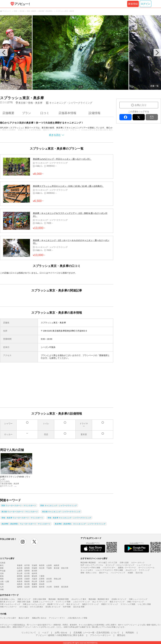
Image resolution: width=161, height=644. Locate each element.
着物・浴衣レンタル (89, 573)
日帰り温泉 (124, 563)
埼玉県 (42, 568)
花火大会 (139, 573)
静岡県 (20, 576)
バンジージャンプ (118, 573)
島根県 (27, 581)
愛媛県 (34, 584)
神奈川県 (65, 568)
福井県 (34, 573)
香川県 (27, 584)
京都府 (27, 579)
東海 (2, 576)
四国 (2, 584)
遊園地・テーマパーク (127, 568)
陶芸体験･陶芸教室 (88, 563)
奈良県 (49, 579)
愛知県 (34, 576)
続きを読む (55, 135)
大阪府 (34, 579)
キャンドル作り (87, 570)
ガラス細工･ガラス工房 (108, 563)
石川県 (27, 573)
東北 (2, 565)
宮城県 (34, 565)
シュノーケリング (144, 565)
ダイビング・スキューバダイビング (120, 565)
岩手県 (27, 565)
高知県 (42, 584)
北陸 (2, 573)
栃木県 (20, 568)
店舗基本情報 (67, 113)
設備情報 (95, 113)
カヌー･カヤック (138, 563)
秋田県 (42, 565)
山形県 (49, 565)
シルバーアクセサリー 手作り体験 (109, 570)
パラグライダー (109, 568)
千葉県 (49, 568)
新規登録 (133, 4)
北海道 (3, 563)
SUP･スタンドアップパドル (92, 565)
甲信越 (3, 571)
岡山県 (34, 581)
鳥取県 (20, 581)
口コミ (45, 113)
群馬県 (27, 568)
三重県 (42, 576)
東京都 (56, 568)
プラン (27, 113)
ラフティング (144, 570)
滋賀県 (20, 579)
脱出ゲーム (104, 573)
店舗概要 (8, 113)
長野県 (27, 571)
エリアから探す (7, 558)
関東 (2, 568)
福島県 (56, 565)
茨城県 (34, 568)
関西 (2, 579)
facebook (126, 117)
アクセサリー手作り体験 (90, 568)
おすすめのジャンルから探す (94, 558)
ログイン (145, 4)
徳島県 (20, 584)
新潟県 (34, 571)
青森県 (20, 565)
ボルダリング (131, 570)
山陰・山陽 (4, 581)
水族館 (130, 573)
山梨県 (20, 571)
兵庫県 (42, 579)
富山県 (20, 573)
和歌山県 (57, 579)
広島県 (42, 581)
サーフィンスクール (146, 568)
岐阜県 (27, 576)
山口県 (49, 581)
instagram (23, 542)
